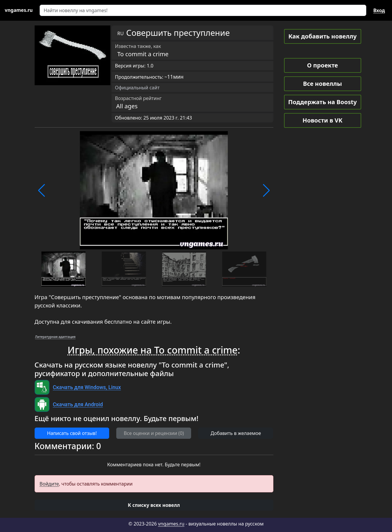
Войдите (49, 484)
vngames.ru (171, 524)
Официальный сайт (137, 88)
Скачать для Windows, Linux (87, 387)
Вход (379, 10)
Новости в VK (323, 120)
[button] (42, 191)
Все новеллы (322, 84)
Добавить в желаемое (236, 433)
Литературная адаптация (55, 337)
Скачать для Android (78, 404)
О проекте (322, 65)
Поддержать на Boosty (322, 102)
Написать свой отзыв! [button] (72, 433)
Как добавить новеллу (323, 36)
